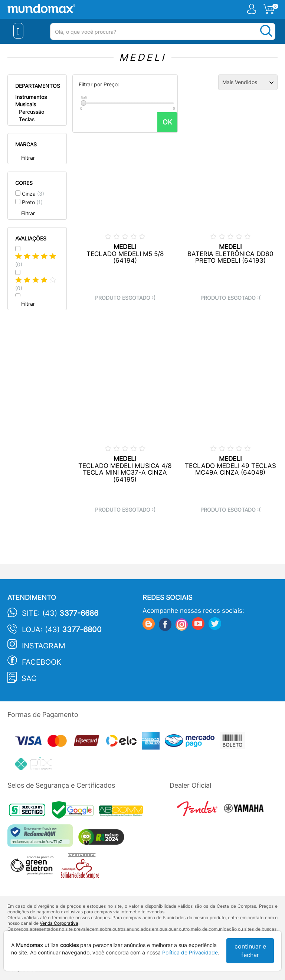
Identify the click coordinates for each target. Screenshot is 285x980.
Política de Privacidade (190, 952)
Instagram (44, 646)
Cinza (33, 194)
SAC (29, 678)
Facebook (42, 662)
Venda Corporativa (59, 923)
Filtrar (28, 158)
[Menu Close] (18, 31)
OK (167, 122)
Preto (32, 202)
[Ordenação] (248, 82)
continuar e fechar (250, 951)
